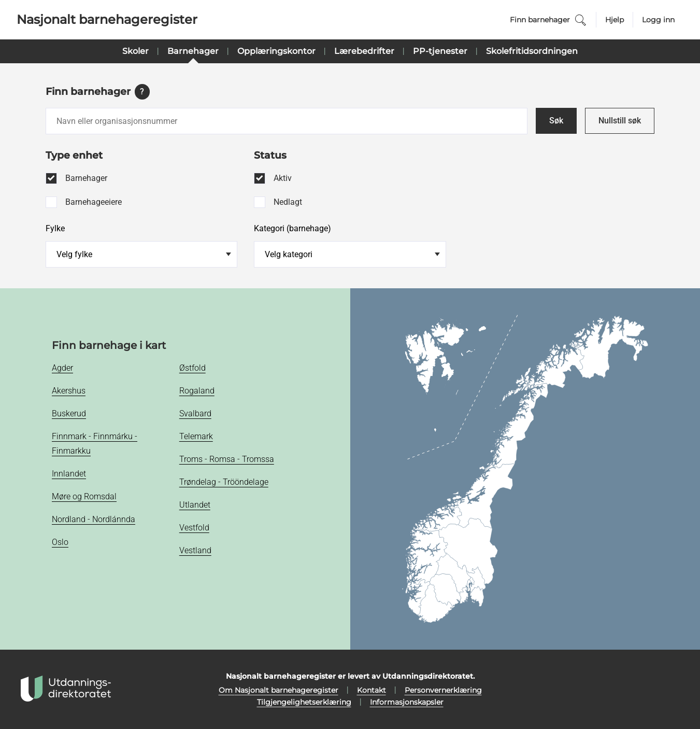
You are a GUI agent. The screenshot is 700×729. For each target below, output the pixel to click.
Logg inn (658, 20)
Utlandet (195, 505)
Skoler (135, 51)
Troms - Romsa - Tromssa (227, 459)
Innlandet (69, 474)
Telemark (196, 436)
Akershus (69, 391)
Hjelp (615, 20)
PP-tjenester (440, 51)
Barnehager (193, 51)
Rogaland (197, 391)
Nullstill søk (620, 121)
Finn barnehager (548, 20)
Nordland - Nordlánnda (94, 519)
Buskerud (69, 413)
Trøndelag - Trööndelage (224, 482)
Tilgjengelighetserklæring (304, 702)
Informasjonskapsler (407, 702)
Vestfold (194, 528)
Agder (62, 368)
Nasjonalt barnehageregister (107, 19)
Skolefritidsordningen (532, 51)
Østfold (192, 368)
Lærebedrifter (364, 51)
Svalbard (195, 413)
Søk (556, 121)
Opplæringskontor (276, 51)
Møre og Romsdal (84, 496)
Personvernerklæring (443, 690)
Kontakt (372, 690)
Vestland (195, 550)
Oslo (60, 542)
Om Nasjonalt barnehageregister (278, 690)
